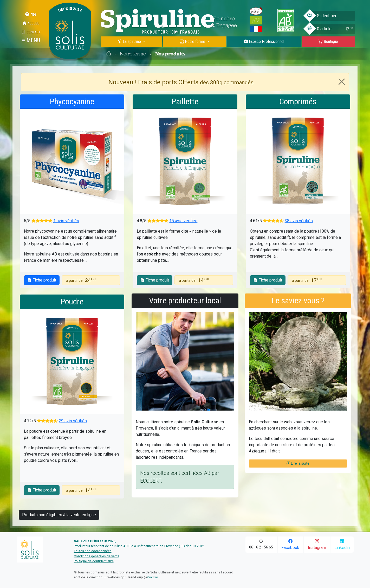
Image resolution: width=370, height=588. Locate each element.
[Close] (342, 82)
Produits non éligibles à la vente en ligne (59, 515)
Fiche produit (42, 280)
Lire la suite (298, 463)
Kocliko (152, 577)
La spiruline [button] (130, 41)
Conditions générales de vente (97, 556)
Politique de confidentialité (94, 561)
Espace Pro (264, 41)
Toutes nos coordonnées (93, 551)
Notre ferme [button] (193, 41)
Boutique (328, 41)
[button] (31, 40)
